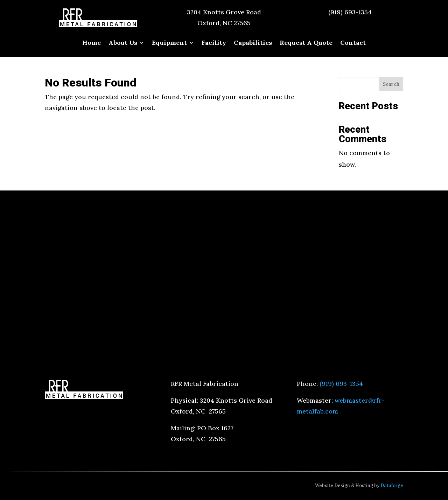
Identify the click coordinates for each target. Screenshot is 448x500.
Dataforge (392, 485)
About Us (123, 43)
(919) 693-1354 (350, 12)
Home (92, 43)
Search (391, 84)
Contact (353, 43)
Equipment (169, 43)
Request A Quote (306, 43)
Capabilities (253, 43)
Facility (214, 43)
